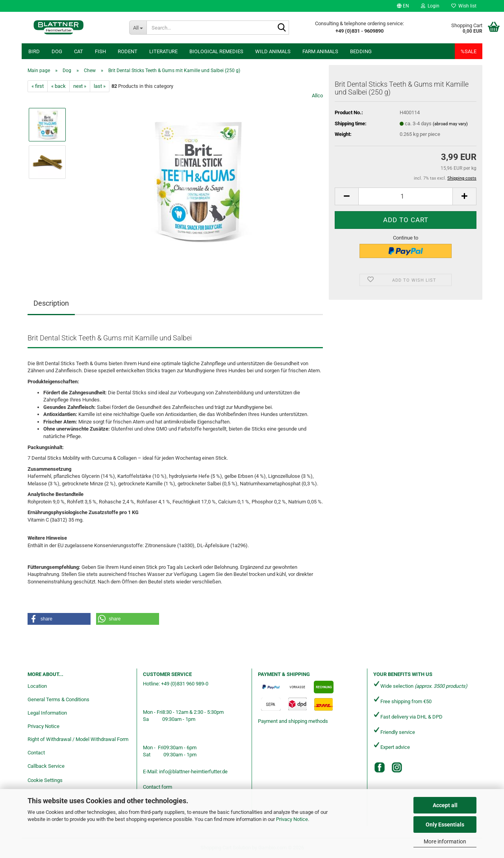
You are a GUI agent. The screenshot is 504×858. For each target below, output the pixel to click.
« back (58, 86)
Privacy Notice (292, 819)
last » (100, 86)
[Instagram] (397, 767)
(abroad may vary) (450, 124)
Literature (163, 51)
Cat (79, 51)
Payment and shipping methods (293, 721)
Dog (57, 51)
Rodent (128, 51)
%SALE (469, 51)
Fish (100, 51)
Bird (34, 51)
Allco (317, 96)
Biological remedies (216, 51)
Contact (36, 753)
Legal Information (47, 713)
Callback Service (46, 766)
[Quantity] (406, 196)
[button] (403, 6)
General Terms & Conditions (58, 699)
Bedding (361, 51)
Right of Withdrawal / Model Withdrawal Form (78, 739)
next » (80, 86)
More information (445, 841)
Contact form (157, 787)
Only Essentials (445, 825)
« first (38, 86)
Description (51, 303)
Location (37, 686)
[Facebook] (380, 767)
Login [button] (430, 6)
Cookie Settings (45, 780)
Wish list (464, 6)
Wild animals (273, 51)
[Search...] (138, 28)
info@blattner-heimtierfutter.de (193, 772)
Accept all (445, 805)
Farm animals (320, 51)
